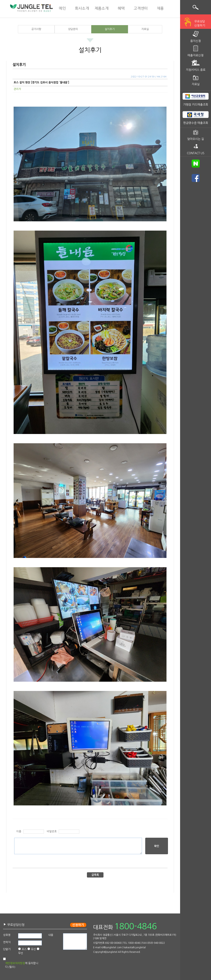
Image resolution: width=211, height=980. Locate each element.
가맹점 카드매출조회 (196, 105)
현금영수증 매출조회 (196, 123)
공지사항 (36, 29)
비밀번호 (52, 831)
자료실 (145, 29)
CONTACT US (196, 153)
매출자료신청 (196, 55)
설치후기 (110, 29)
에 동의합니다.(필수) (22, 965)
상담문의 (73, 29)
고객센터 (141, 8)
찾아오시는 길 (196, 139)
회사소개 (82, 8)
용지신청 (196, 41)
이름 (19, 831)
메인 (62, 8)
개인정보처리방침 (15, 963)
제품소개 (102, 8)
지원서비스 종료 (196, 70)
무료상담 (200, 24)
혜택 (121, 8)
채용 (160, 8)
